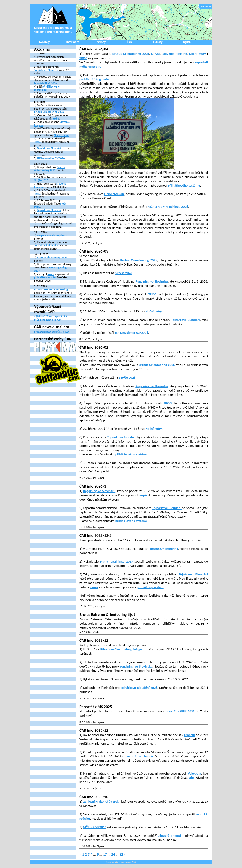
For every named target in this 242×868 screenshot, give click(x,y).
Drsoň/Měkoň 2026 (45, 83)
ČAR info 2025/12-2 (95, 536)
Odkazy (158, 42)
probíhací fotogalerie (94, 79)
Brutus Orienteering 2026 (49, 112)
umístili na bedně (140, 756)
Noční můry (197, 54)
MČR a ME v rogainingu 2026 (168, 207)
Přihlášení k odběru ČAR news (52, 332)
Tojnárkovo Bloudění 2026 (139, 688)
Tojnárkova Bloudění (186, 320)
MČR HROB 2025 (95, 827)
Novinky (44, 42)
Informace (73, 42)
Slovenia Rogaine (175, 54)
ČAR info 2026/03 (94, 251)
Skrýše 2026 (41, 180)
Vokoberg (194, 773)
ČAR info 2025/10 (94, 797)
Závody (101, 42)
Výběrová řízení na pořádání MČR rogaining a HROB (50, 318)
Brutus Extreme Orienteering (51, 289)
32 (121, 854)
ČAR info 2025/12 (94, 640)
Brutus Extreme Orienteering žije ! (107, 615)
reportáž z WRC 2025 (180, 711)
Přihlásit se (206, 7)
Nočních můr (61, 135)
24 (113, 854)
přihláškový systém (45, 277)
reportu (189, 735)
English (186, 42)
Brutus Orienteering (164, 549)
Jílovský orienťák (170, 836)
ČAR (130, 42)
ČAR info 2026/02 (94, 347)
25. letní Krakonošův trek (101, 801)
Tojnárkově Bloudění (46, 245)
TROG (37, 142)
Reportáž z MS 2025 (96, 707)
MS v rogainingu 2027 (117, 561)
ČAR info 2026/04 (94, 49)
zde (191, 778)
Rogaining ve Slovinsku (152, 281)
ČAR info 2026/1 (93, 486)
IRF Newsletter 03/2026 (51, 158)
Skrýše (55, 119)
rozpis (51, 274)
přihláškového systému (184, 185)
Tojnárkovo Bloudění (46, 70)
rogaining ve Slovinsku (136, 666)
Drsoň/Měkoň (114, 194)
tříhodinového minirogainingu (121, 649)
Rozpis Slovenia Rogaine (51, 236)
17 (105, 854)
